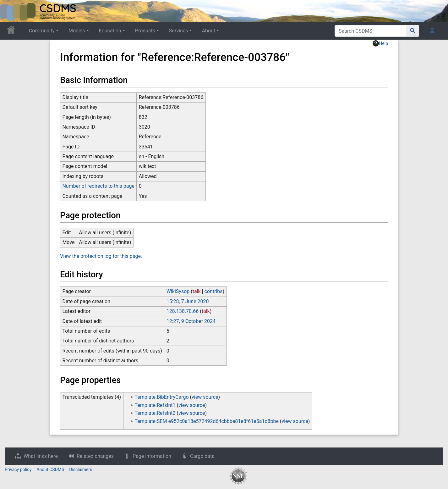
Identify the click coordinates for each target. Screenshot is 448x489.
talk (197, 291)
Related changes (95, 456)
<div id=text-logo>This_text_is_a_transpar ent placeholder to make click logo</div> (10, 11)
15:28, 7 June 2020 (188, 301)
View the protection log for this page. (101, 256)
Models (77, 31)
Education (110, 31)
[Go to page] (413, 31)
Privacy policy (18, 470)
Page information (152, 456)
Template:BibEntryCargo (162, 397)
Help (380, 43)
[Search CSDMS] (371, 31)
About (208, 31)
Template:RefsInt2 (155, 413)
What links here (41, 456)
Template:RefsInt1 (155, 405)
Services (178, 31)
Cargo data (202, 456)
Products (145, 31)
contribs (213, 291)
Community (42, 31)
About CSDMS (50, 470)
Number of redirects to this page (98, 186)
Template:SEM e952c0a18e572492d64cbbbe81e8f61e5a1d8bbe (207, 421)
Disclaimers (81, 470)
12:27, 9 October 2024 (191, 321)
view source (205, 397)
